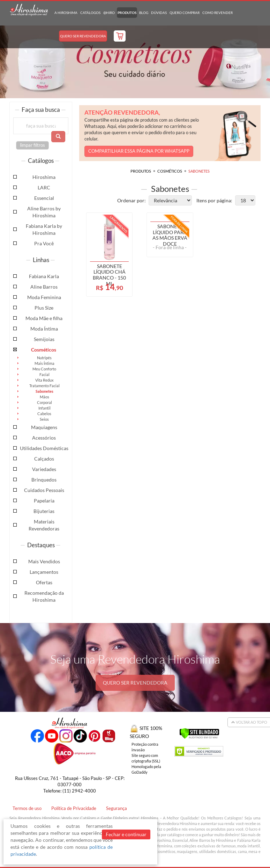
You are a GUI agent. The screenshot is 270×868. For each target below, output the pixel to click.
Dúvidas (159, 13)
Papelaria (44, 501)
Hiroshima (44, 177)
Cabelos (44, 414)
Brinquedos (44, 480)
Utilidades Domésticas (44, 448)
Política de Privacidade (74, 808)
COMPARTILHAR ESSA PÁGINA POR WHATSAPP (139, 151)
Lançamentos (44, 572)
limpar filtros (32, 145)
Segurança (117, 808)
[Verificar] (199, 733)
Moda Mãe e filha (44, 318)
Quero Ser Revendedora (83, 36)
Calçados (44, 459)
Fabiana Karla (44, 276)
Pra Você (44, 243)
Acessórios (44, 438)
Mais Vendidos (44, 561)
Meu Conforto (44, 369)
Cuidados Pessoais (44, 490)
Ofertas (44, 582)
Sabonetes (44, 391)
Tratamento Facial (44, 386)
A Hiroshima (66, 13)
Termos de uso (27, 808)
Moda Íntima (44, 329)
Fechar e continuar (126, 834)
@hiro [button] (109, 13)
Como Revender (217, 13)
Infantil (44, 408)
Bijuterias (44, 511)
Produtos (127, 13)
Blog (144, 13)
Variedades (44, 469)
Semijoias (44, 339)
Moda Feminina (44, 297)
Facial (44, 374)
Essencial (44, 198)
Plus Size (44, 308)
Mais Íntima (44, 363)
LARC (44, 187)
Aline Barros (44, 287)
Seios (44, 419)
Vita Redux (44, 380)
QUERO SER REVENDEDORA (135, 683)
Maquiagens (44, 427)
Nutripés (44, 358)
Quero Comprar (185, 13)
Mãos (44, 397)
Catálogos (90, 13)
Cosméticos (44, 350)
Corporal (44, 402)
